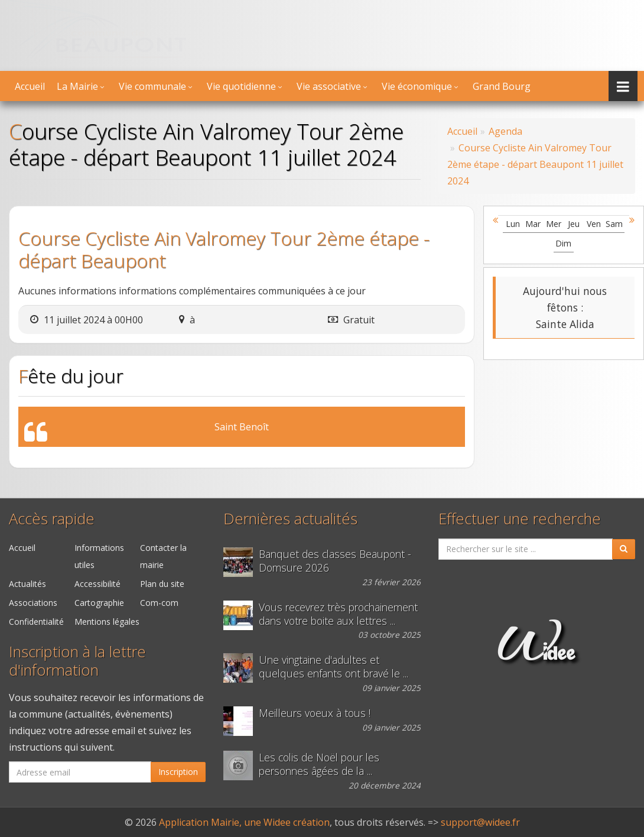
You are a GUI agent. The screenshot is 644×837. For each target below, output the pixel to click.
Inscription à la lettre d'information (77, 661)
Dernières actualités (290, 519)
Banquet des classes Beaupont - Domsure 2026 (335, 561)
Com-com (159, 603)
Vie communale (152, 86)
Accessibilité (97, 584)
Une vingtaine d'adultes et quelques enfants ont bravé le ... (334, 667)
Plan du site (162, 584)
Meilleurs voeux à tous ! (315, 713)
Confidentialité (36, 622)
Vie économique (417, 86)
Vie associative (329, 86)
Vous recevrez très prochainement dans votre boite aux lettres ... (338, 614)
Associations (33, 603)
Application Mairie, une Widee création (244, 822)
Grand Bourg (502, 86)
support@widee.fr (480, 822)
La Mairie (77, 86)
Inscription (178, 772)
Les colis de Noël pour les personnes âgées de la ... (319, 764)
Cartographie (99, 603)
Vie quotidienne (241, 86)
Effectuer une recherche (520, 519)
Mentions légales (107, 622)
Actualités (27, 584)
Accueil (30, 86)
